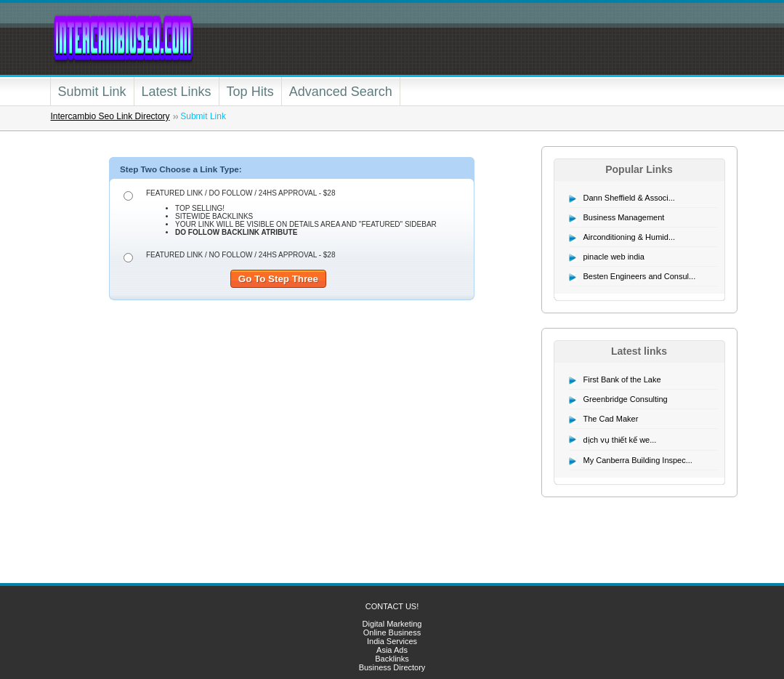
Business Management (624, 217)
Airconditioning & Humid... (630, 237)
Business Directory (392, 667)
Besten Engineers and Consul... (640, 276)
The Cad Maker (611, 419)
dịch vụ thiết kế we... (620, 440)
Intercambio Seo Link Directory (110, 116)
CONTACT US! (392, 606)
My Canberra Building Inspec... (638, 460)
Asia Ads (392, 650)
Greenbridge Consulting (626, 399)
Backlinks (392, 659)
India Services (392, 641)
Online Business (392, 632)
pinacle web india (614, 257)
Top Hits (250, 92)
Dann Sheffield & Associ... (629, 198)
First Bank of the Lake (622, 379)
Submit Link (92, 92)
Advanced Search (341, 92)
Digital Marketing (392, 624)
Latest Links (177, 92)
